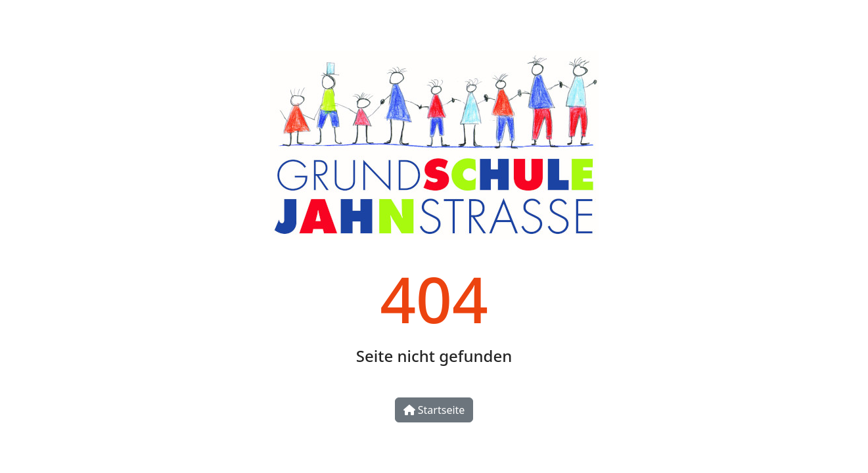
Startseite (434, 410)
